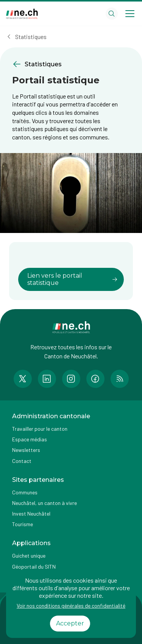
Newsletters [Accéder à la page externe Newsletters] (26, 450)
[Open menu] (130, 14)
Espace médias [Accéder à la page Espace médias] (30, 439)
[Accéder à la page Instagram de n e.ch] (71, 379)
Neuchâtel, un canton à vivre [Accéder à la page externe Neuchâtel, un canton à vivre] (44, 503)
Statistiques (31, 37)
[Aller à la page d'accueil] (22, 14)
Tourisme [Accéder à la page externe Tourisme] (23, 524)
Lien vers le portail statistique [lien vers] (73, 279)
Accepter (70, 623)
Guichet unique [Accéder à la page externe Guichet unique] (29, 556)
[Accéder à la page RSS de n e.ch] (120, 379)
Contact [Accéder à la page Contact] (22, 461)
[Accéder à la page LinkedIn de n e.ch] (47, 379)
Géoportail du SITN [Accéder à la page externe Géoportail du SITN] (34, 567)
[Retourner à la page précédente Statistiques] (71, 64)
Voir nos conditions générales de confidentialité (71, 606)
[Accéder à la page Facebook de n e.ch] (95, 379)
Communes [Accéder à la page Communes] (25, 492)
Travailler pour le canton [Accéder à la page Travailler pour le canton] (40, 429)
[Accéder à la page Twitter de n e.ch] (23, 379)
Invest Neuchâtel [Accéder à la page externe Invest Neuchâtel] (31, 513)
